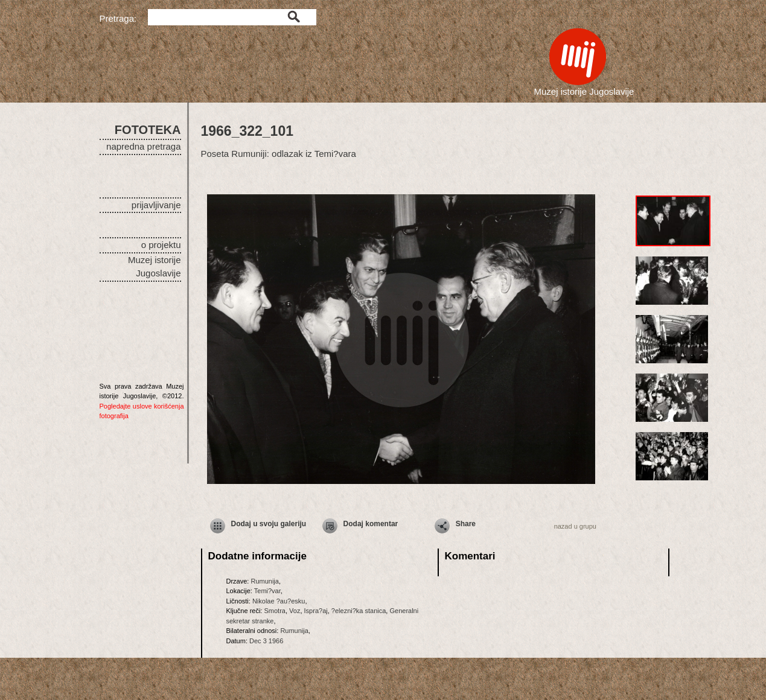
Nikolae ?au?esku (279, 601)
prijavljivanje (156, 205)
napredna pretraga (143, 146)
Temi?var (267, 591)
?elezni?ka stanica (359, 611)
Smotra (274, 611)
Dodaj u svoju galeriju (269, 524)
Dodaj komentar (371, 524)
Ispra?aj (316, 611)
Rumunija (264, 581)
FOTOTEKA (148, 130)
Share (466, 524)
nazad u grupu (575, 526)
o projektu (161, 245)
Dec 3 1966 (266, 641)
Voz (295, 611)
